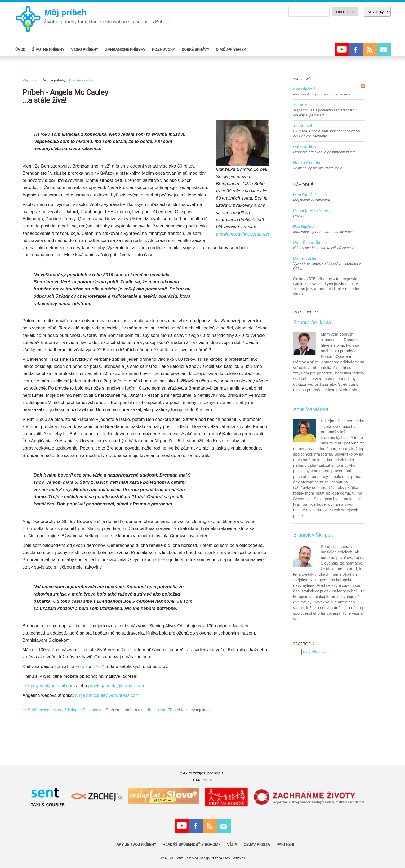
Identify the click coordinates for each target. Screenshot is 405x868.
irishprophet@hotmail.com (49, 686)
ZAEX (99, 666)
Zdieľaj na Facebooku (83, 710)
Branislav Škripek (313, 535)
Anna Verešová (311, 409)
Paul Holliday (305, 147)
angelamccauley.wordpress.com (248, 234)
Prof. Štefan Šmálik (310, 242)
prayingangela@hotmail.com (117, 686)
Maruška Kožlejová (310, 195)
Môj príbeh (65, 12)
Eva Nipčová (304, 89)
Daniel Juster (305, 258)
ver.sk (82, 666)
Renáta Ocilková (312, 323)
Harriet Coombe (307, 163)
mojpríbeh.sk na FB (155, 710)
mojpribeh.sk (314, 652)
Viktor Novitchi (306, 105)
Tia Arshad (303, 126)
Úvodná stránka (81, 80)
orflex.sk (239, 858)
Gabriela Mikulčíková (312, 211)
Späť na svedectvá (44, 710)
